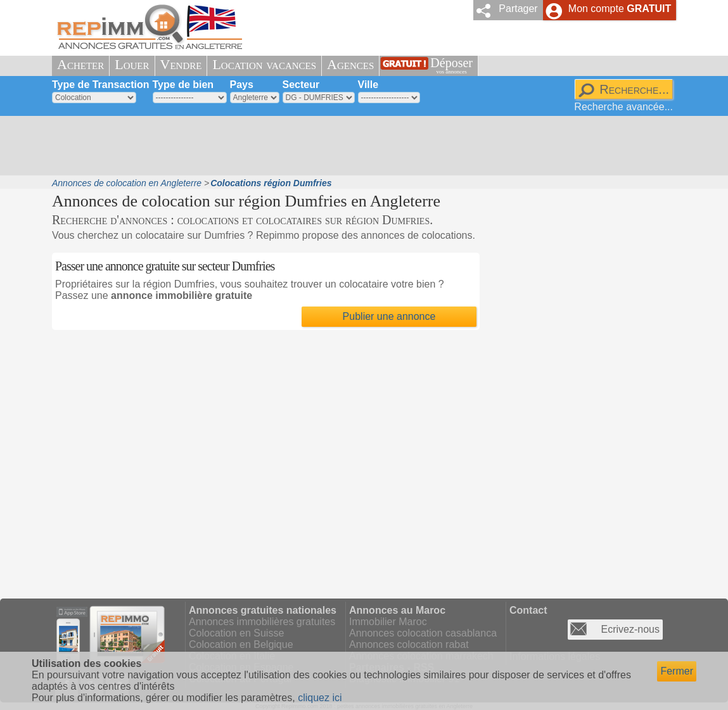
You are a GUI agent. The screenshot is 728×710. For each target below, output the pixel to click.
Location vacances (264, 64)
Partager (518, 9)
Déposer (451, 66)
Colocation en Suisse (236, 633)
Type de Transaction (101, 85)
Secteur (301, 85)
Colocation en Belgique (241, 644)
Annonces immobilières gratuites (262, 622)
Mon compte (620, 9)
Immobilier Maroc (388, 622)
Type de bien (183, 85)
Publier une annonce (389, 316)
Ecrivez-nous (630, 629)
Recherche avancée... (623, 107)
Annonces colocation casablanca (423, 633)
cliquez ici (320, 698)
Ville (368, 85)
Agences (350, 64)
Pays (242, 85)
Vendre (181, 64)
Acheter (80, 64)
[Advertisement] (359, 146)
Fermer (677, 671)
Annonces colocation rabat (409, 644)
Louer (132, 64)
